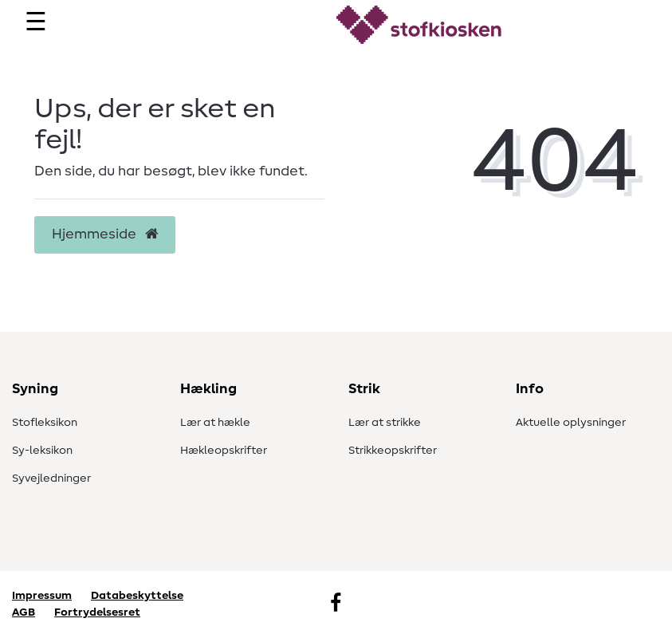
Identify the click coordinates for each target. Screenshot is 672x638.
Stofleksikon (45, 423)
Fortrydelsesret (97, 612)
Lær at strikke (385, 423)
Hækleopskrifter (224, 451)
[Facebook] (336, 605)
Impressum (42, 596)
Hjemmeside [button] (105, 234)
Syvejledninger (51, 478)
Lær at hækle (215, 423)
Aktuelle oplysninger (571, 423)
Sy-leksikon (42, 451)
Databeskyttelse (137, 596)
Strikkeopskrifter (393, 451)
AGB (24, 612)
